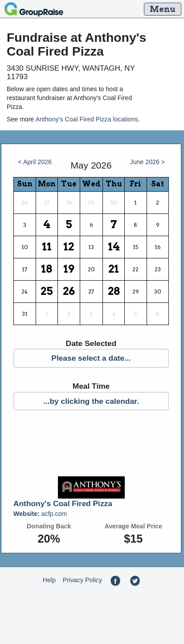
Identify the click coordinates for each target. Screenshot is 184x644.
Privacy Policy (82, 580)
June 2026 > (148, 162)
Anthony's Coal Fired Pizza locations (87, 119)
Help (49, 580)
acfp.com (40, 514)
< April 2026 (35, 162)
